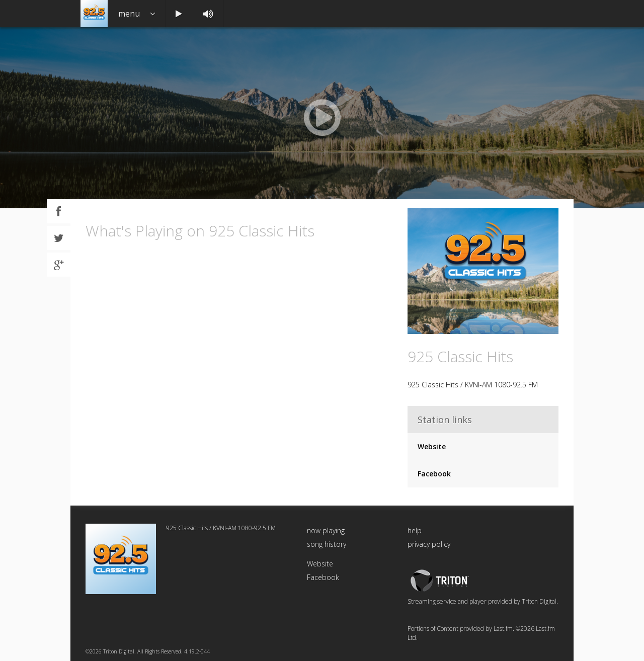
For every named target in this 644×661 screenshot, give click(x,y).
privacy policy (429, 544)
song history (327, 544)
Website (432, 446)
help (415, 530)
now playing (326, 530)
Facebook (434, 474)
